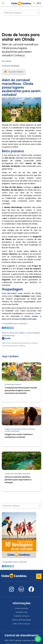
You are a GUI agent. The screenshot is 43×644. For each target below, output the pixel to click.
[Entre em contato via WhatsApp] (38, 639)
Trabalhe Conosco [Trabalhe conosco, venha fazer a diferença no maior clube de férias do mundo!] (21, 616)
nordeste (14, 343)
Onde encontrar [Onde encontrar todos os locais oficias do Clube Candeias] (22, 608)
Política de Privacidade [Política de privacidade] (21, 620)
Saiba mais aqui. (29, 319)
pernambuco (26, 343)
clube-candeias (7, 346)
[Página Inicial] (22, 3)
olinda (8, 343)
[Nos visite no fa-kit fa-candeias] (21, 591)
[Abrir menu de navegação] (3, 3)
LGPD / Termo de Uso (21, 624)
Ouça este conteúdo (14, 72)
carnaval (35, 343)
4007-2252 (9, 640)
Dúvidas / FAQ (22, 612)
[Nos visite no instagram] (11, 591)
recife (19, 343)
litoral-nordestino (19, 346)
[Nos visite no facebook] (31, 591)
